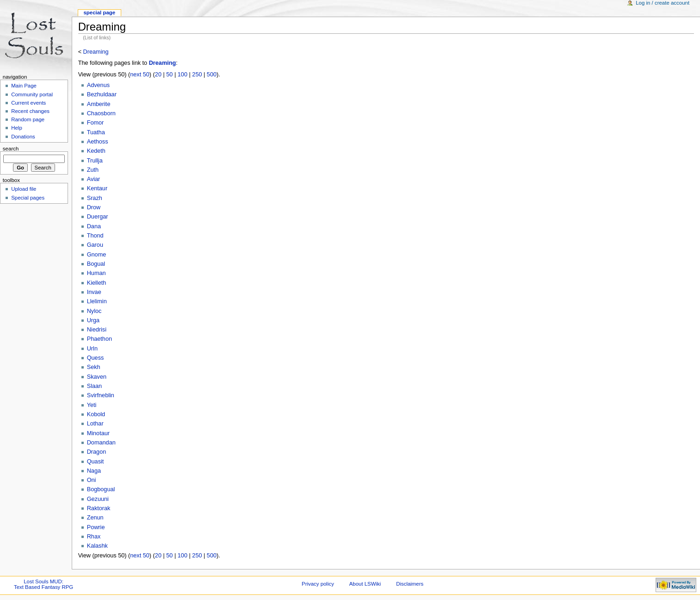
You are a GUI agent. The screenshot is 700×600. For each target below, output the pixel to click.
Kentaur (97, 188)
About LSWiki (365, 584)
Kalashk (97, 546)
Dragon (97, 452)
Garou (95, 245)
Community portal (32, 94)
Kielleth (97, 283)
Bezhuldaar (102, 94)
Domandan (101, 443)
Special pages (28, 198)
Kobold (96, 414)
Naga (94, 471)
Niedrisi (97, 330)
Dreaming (96, 52)
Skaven (97, 377)
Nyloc (94, 311)
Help (17, 128)
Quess (96, 358)
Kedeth (96, 151)
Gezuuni (98, 499)
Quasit (96, 462)
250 (197, 75)
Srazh (95, 198)
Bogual (96, 264)
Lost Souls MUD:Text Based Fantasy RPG (43, 584)
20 (158, 75)
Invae (94, 292)
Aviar (94, 179)
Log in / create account (663, 3)
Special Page (99, 12)
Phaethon (99, 339)
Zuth (93, 170)
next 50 (140, 75)
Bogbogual (101, 489)
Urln (92, 349)
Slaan (94, 386)
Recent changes (30, 111)
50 (169, 75)
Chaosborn (101, 113)
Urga (93, 320)
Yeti (92, 405)
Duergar (98, 217)
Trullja (95, 161)
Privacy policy (318, 584)
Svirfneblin (101, 395)
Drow (94, 207)
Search (11, 149)
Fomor (96, 123)
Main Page (24, 86)
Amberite (99, 104)
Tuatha (96, 132)
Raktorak (99, 508)
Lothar (95, 424)
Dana (94, 226)
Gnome (97, 255)
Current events (28, 103)
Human (96, 273)
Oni (92, 480)
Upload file (24, 189)
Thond (95, 236)
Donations (23, 137)
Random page (28, 119)
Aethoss (98, 142)
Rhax (94, 537)
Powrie (96, 527)
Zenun (95, 518)
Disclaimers (410, 584)
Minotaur (98, 433)
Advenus (98, 85)
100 (183, 75)
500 (212, 75)
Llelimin (97, 301)
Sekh (94, 367)
